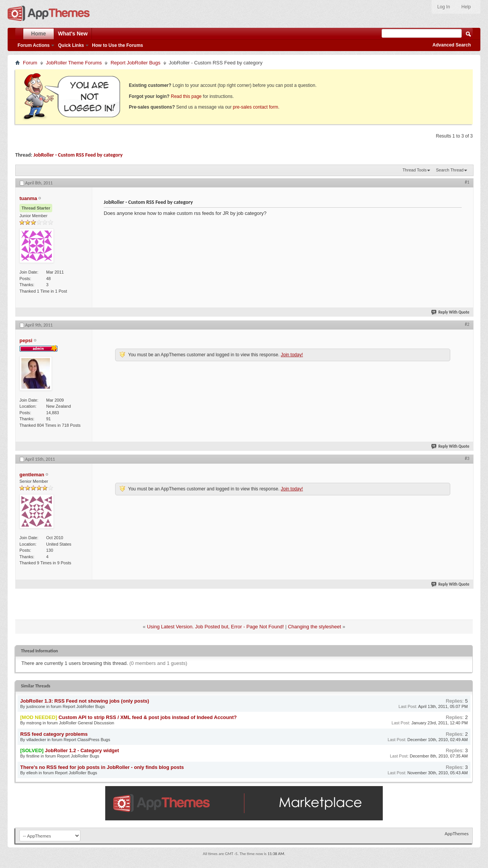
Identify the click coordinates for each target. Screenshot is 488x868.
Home (39, 34)
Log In (444, 7)
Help (466, 7)
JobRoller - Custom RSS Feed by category (78, 155)
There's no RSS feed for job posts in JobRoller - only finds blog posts (102, 767)
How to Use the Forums (117, 45)
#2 (467, 324)
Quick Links (71, 45)
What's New (73, 34)
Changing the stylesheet (314, 627)
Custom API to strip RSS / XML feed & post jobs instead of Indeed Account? (148, 717)
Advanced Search (452, 45)
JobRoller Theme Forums (74, 63)
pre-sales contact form (256, 107)
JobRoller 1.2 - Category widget (82, 750)
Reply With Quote (451, 312)
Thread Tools (415, 170)
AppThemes (457, 834)
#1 (467, 182)
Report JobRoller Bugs (136, 63)
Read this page (186, 96)
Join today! (292, 355)
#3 (467, 458)
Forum (30, 63)
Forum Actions (34, 45)
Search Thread (450, 170)
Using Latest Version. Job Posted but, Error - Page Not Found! (215, 627)
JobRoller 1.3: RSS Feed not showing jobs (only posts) (85, 701)
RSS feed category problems (54, 734)
